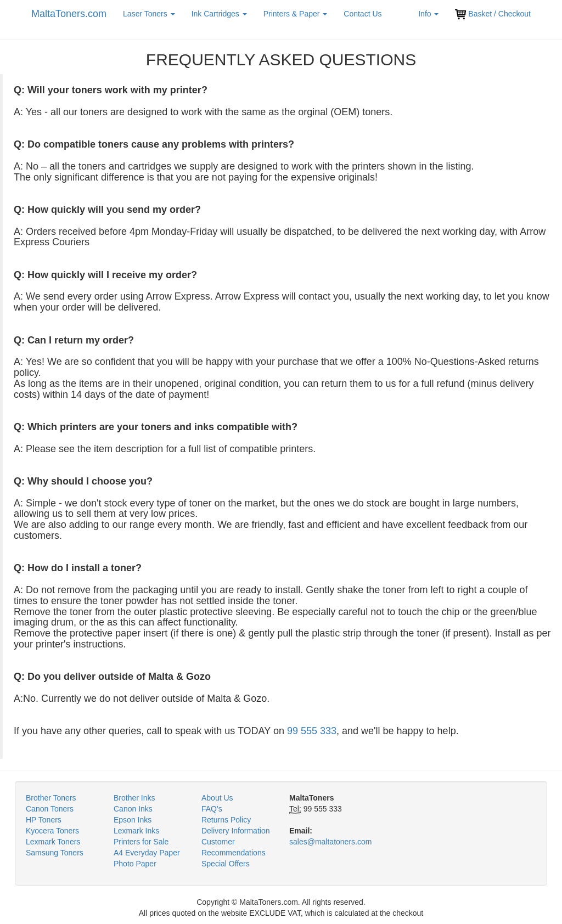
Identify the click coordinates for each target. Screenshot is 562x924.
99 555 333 (312, 731)
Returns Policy (226, 820)
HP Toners (44, 820)
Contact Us (363, 14)
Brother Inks (134, 798)
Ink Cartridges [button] (219, 14)
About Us (217, 798)
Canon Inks (133, 809)
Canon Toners (50, 809)
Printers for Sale (141, 842)
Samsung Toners (55, 853)
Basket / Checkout (493, 14)
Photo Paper (135, 864)
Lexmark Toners (53, 842)
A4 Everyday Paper (147, 853)
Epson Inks (133, 820)
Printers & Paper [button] (296, 14)
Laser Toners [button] (149, 14)
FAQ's (212, 809)
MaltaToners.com (69, 14)
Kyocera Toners (52, 831)
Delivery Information (236, 831)
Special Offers (226, 864)
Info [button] (428, 14)
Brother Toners (51, 798)
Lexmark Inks (136, 831)
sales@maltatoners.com (330, 842)
